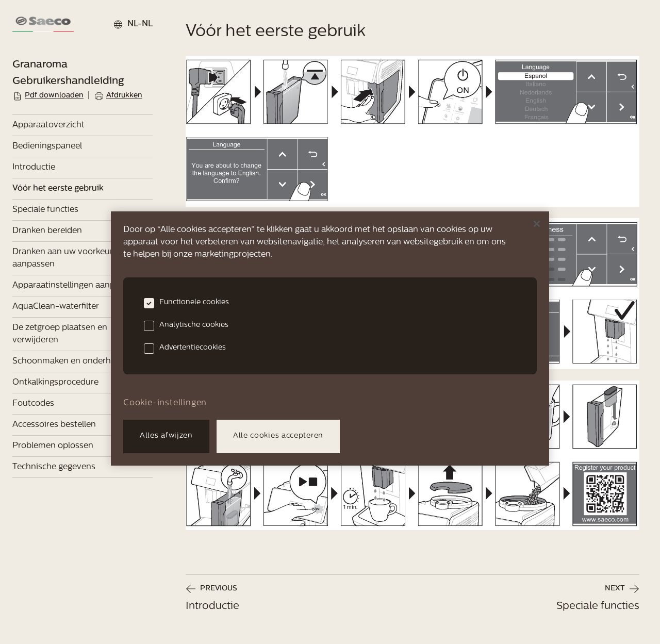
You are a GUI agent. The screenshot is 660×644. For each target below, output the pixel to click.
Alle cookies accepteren (278, 436)
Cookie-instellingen (165, 403)
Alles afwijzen (166, 436)
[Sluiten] (537, 224)
